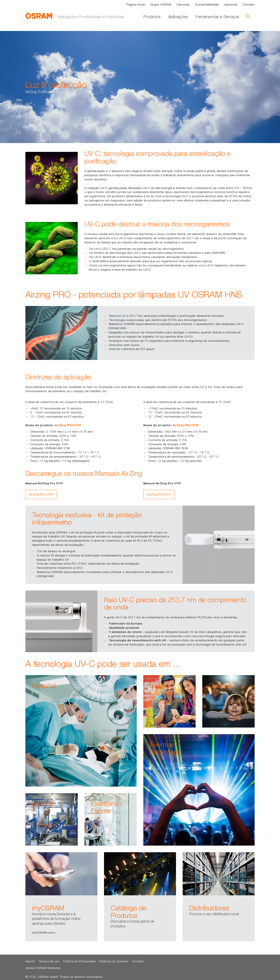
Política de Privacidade (79, 961)
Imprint (30, 961)
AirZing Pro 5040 (159, 494)
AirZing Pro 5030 (41, 494)
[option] (61, 897)
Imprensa (231, 4)
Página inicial (136, 4)
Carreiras (183, 4)
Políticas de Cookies (114, 961)
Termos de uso (49, 961)
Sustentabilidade (207, 4)
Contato (249, 4)
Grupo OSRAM (161, 4)
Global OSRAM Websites (43, 968)
